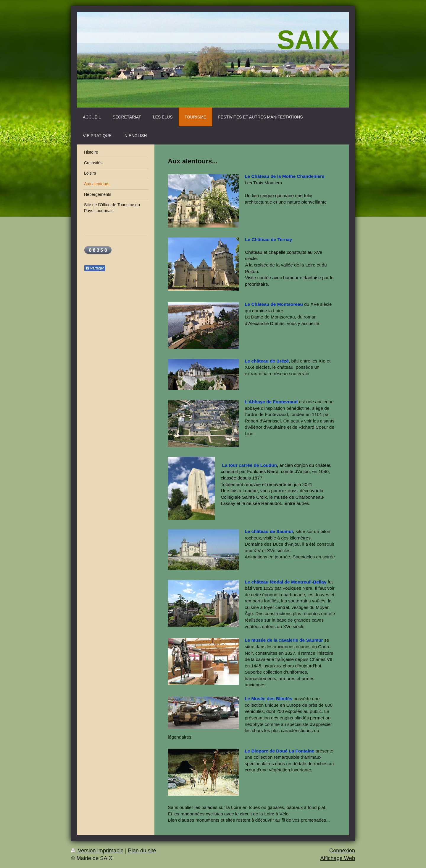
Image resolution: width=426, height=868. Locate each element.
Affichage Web (338, 858)
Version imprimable (98, 851)
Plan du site (142, 851)
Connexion (342, 851)
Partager (95, 268)
